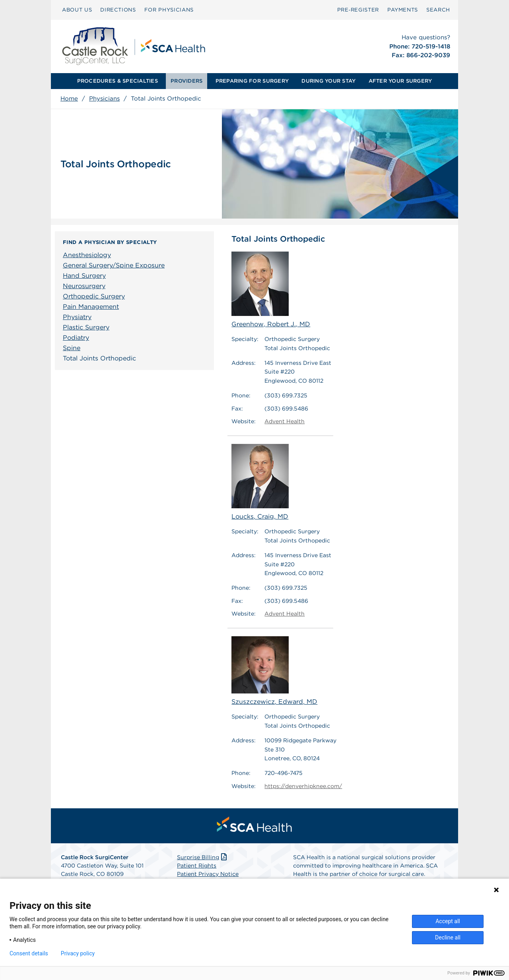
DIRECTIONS (118, 10)
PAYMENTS (403, 10)
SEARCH (438, 10)
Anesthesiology (87, 255)
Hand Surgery (84, 276)
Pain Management (91, 307)
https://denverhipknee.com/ (303, 786)
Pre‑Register (358, 10)
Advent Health (285, 421)
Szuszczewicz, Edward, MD (274, 671)
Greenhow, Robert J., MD (271, 290)
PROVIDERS (187, 81)
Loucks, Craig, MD (260, 482)
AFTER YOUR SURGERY (400, 81)
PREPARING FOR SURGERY (252, 81)
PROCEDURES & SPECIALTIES (118, 81)
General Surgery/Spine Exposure (114, 265)
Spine (72, 348)
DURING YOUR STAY (328, 81)
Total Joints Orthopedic (99, 358)
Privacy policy (78, 953)
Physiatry (77, 317)
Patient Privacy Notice (208, 874)
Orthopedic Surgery (94, 296)
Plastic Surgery (86, 327)
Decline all (448, 937)
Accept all (448, 921)
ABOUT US (77, 10)
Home (69, 99)
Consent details (29, 953)
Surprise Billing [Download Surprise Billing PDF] (203, 857)
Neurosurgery (84, 286)
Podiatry (76, 338)
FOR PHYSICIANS (169, 10)
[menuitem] (77, 10)
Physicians (104, 99)
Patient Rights (197, 866)
